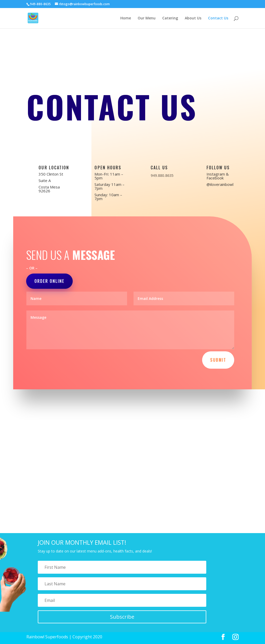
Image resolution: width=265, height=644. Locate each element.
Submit (218, 360)
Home (126, 18)
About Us (193, 18)
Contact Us (218, 18)
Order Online (49, 281)
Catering (170, 18)
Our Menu (147, 18)
